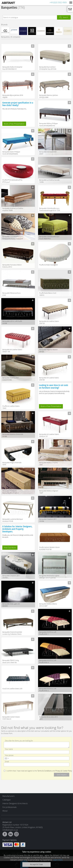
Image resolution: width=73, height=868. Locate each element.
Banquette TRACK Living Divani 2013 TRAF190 (11, 661)
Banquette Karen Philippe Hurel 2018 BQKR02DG (11, 153)
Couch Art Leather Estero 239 (12, 689)
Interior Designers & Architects (15, 803)
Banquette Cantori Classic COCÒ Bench (11, 718)
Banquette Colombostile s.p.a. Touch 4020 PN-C (49, 238)
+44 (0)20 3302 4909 (58, 2)
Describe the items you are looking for (19, 741)
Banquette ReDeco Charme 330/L (48, 464)
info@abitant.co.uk (10, 830)
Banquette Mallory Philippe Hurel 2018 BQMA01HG (48, 124)
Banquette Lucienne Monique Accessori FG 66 (13, 520)
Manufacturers (8, 796)
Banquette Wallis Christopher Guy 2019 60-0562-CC (12, 68)
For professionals (9, 807)
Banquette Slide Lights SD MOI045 (11, 605)
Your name (9, 749)
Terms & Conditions (45, 771)
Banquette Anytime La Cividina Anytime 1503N (13, 209)
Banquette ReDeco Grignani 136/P (49, 492)
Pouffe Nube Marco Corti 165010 (48, 294)
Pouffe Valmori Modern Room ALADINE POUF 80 (49, 548)
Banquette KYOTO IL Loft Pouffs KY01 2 (48, 690)
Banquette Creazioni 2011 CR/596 (48, 520)
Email (7, 762)
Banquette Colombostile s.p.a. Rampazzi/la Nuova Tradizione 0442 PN (13, 238)
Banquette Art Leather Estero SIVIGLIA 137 (49, 435)
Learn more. (58, 860)
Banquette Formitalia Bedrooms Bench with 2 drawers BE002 (10, 492)
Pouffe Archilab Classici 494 (48, 265)
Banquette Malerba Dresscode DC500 (13, 435)
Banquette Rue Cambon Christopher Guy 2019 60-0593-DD (48, 68)
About (5, 811)
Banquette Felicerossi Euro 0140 (12, 294)
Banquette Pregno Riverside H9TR (12, 464)
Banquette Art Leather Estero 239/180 (49, 379)
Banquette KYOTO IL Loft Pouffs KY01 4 (48, 661)
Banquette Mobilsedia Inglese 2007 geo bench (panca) (49, 577)
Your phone (9, 755)
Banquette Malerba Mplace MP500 (48, 351)
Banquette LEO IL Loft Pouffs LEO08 (12, 322)
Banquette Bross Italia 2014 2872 (48, 718)
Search (65, 17)
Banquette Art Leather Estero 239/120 (49, 322)
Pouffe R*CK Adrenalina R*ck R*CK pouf (12, 181)
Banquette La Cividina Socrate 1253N (49, 181)
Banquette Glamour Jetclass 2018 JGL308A (49, 96)
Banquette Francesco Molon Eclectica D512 (12, 266)
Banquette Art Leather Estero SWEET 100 (12, 351)
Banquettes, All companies (11, 37)
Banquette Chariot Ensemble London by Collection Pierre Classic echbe (12, 633)
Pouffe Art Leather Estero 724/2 (11, 407)
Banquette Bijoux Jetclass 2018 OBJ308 (13, 96)
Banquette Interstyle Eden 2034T (48, 153)
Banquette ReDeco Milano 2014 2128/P (48, 605)
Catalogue (7, 800)
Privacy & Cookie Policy (64, 771)
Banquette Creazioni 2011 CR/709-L (11, 577)
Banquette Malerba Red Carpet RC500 (10, 379)
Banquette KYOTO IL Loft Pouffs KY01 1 (48, 633)
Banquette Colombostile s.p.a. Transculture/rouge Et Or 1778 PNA (49, 209)
